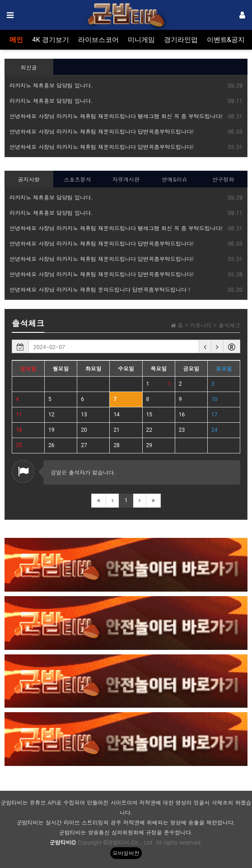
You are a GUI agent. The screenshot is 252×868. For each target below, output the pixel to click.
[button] (205, 346)
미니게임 (141, 40)
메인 (16, 40)
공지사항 (29, 179)
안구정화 (223, 179)
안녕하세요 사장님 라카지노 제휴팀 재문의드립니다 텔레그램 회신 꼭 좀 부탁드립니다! (116, 116)
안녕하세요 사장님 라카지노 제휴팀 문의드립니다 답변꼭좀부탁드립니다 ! (100, 289)
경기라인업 (181, 40)
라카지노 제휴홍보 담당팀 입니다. (51, 85)
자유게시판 (126, 179)
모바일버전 (126, 853)
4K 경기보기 (51, 40)
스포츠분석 (77, 179)
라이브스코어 (98, 40)
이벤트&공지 (226, 40)
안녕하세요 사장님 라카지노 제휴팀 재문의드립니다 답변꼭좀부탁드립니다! (102, 131)
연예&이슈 (175, 179)
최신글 (29, 67)
